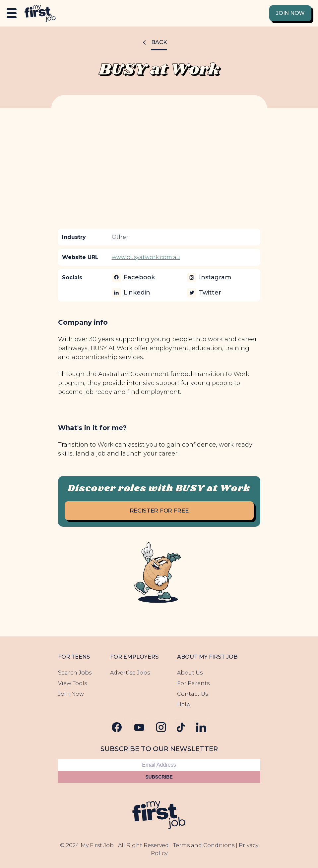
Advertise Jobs (130, 673)
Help (184, 705)
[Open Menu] (12, 13)
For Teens (74, 657)
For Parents (193, 683)
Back (159, 42)
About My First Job (207, 657)
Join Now (290, 13)
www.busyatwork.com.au (146, 257)
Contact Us (192, 694)
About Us (190, 673)
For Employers (134, 657)
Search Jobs (75, 673)
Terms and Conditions (204, 845)
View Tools (72, 683)
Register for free (159, 511)
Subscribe (159, 777)
